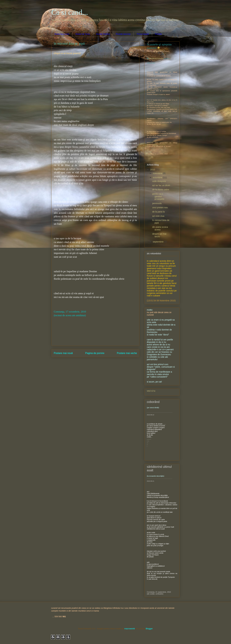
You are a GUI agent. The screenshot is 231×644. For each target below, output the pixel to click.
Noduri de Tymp (83, 34)
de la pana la (158, 212)
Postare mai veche (127, 353)
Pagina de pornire (95, 353)
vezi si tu (151, 391)
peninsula (157, 203)
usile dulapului (159, 181)
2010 (153, 170)
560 (60, 617)
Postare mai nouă (63, 353)
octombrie (158, 177)
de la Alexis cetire (161, 190)
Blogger (149, 629)
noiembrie (158, 173)
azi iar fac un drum (161, 185)
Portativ (158, 34)
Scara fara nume (62, 34)
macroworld (130, 629)
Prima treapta (143, 34)
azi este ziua (158, 216)
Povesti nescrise (123, 34)
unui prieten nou (160, 207)
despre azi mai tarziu (159, 235)
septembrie (158, 242)
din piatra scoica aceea (160, 228)
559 (56, 617)
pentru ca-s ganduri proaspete (158, 196)
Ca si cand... (70, 12)
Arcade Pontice (103, 34)
